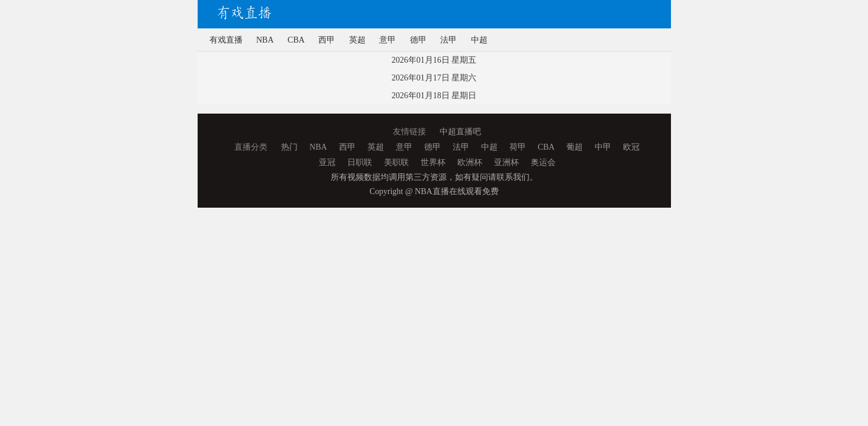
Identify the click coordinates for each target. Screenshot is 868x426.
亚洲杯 (506, 162)
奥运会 (543, 162)
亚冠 (327, 162)
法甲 (448, 40)
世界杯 (433, 162)
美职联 (396, 162)
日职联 (360, 162)
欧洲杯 (470, 162)
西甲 (327, 40)
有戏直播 (226, 40)
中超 (479, 40)
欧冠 (631, 147)
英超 (357, 40)
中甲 (603, 147)
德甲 (418, 40)
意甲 (388, 40)
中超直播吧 (460, 132)
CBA (296, 40)
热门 (289, 147)
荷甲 (518, 147)
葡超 (575, 147)
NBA (265, 40)
